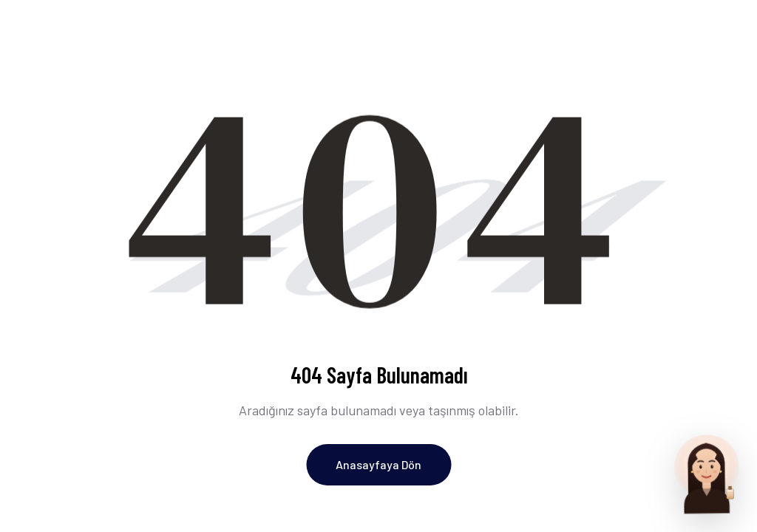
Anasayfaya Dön (378, 464)
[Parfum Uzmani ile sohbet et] (707, 473)
